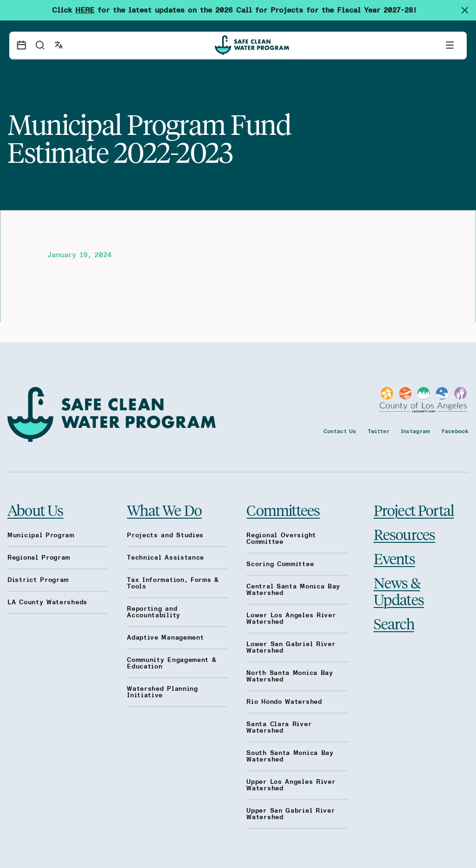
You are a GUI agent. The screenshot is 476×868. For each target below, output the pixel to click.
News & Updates (399, 591)
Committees (283, 510)
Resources (405, 534)
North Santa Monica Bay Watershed (290, 676)
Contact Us (340, 431)
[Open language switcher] (59, 45)
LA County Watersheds (47, 602)
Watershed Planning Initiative (162, 692)
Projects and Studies (165, 535)
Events (394, 558)
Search (394, 623)
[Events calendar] (21, 45)
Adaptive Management (165, 638)
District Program (38, 580)
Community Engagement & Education (172, 663)
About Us (36, 510)
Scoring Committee (280, 564)
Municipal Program (41, 535)
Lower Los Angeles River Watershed (291, 619)
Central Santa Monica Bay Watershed (293, 590)
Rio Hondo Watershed (284, 702)
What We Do (164, 510)
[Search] (40, 45)
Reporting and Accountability (154, 612)
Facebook (455, 431)
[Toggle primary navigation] (450, 45)
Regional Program (39, 558)
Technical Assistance (165, 558)
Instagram (416, 431)
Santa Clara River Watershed (279, 728)
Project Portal (414, 510)
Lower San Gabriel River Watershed (291, 648)
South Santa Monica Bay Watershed (290, 756)
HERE (85, 10)
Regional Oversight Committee (281, 539)
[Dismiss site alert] (469, 10)
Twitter (379, 431)
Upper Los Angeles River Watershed (291, 785)
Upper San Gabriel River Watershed (291, 814)
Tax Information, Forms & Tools (173, 583)
